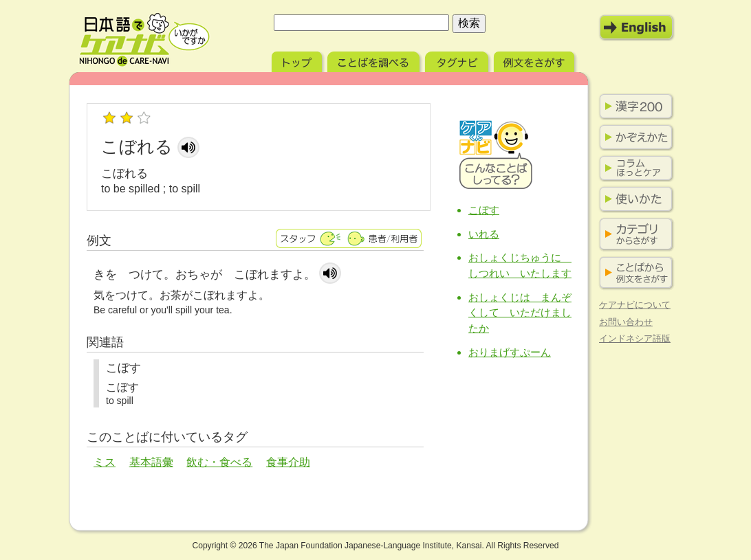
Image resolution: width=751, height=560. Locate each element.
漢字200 (633, 107)
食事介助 (288, 462)
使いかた (633, 199)
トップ (298, 60)
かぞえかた (633, 137)
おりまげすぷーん (510, 352)
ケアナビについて (635, 305)
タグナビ (458, 60)
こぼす (484, 210)
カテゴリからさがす (633, 235)
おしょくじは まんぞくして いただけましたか (520, 313)
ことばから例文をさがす (633, 273)
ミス (105, 462)
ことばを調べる (375, 60)
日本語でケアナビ (144, 40)
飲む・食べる (219, 462)
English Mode (637, 27)
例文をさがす (535, 60)
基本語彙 (151, 462)
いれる (484, 234)
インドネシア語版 (635, 338)
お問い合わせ (626, 322)
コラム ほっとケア (633, 168)
